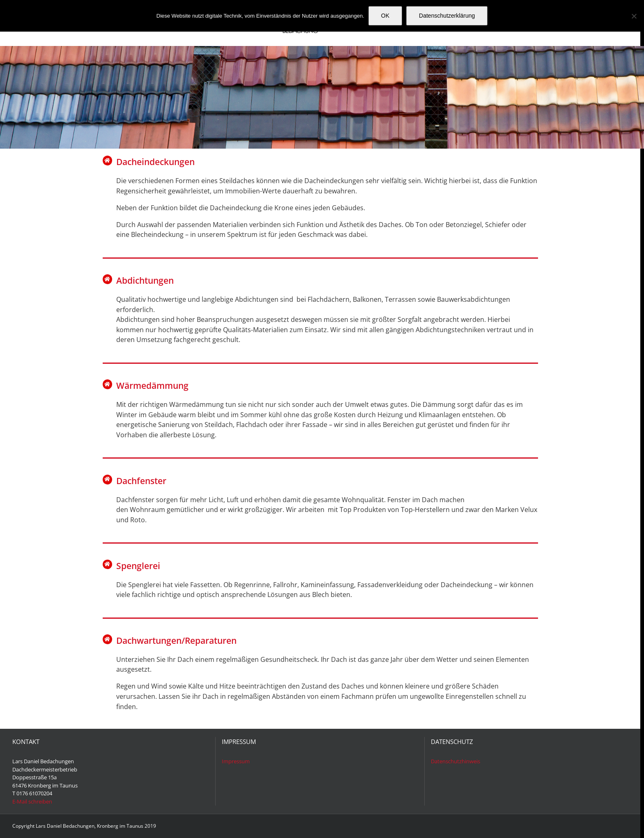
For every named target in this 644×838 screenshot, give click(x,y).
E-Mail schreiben (32, 801)
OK (385, 16)
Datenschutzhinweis (455, 761)
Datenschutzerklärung (447, 16)
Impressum (236, 761)
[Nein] (634, 16)
